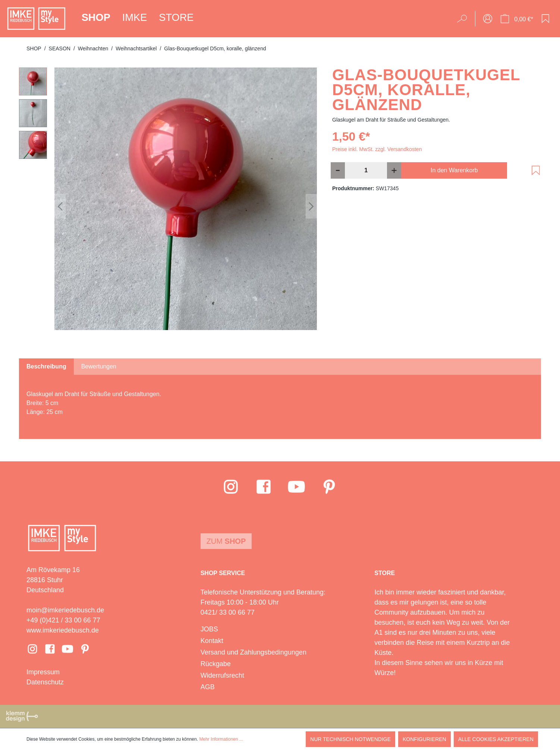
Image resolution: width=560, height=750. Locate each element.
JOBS (209, 629)
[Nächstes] (311, 206)
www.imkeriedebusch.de (63, 630)
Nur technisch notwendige (350, 739)
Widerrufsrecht (222, 675)
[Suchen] (464, 19)
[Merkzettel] (545, 19)
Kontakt (212, 641)
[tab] (46, 367)
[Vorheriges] (60, 206)
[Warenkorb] (517, 19)
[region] (168, 206)
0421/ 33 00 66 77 (228, 612)
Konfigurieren (424, 739)
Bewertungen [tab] (99, 366)
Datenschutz (45, 682)
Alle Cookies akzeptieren (496, 739)
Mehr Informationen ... (221, 739)
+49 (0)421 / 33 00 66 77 (63, 620)
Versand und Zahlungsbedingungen (254, 652)
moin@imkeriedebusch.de (65, 610)
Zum (226, 541)
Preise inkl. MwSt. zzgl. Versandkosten (377, 149)
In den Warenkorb (454, 170)
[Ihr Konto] (488, 19)
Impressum (43, 672)
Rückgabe (216, 664)
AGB (208, 687)
